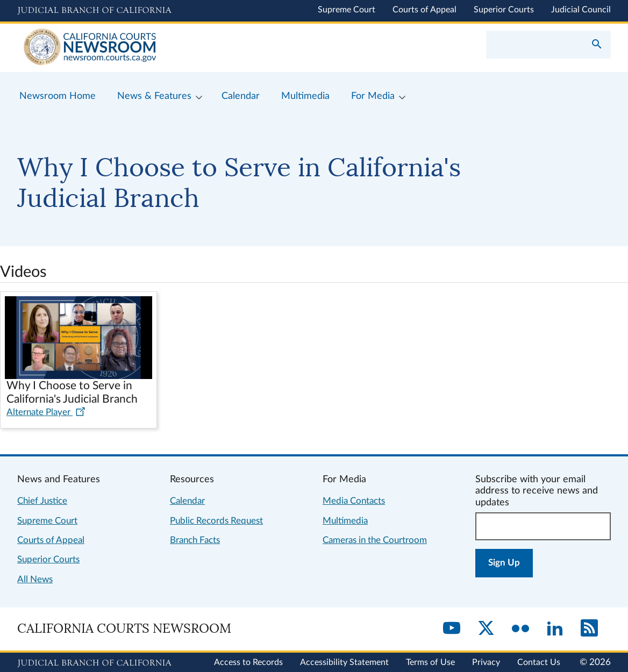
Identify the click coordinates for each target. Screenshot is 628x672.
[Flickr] (520, 629)
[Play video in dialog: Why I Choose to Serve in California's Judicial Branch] (78, 351)
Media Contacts (354, 501)
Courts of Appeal (424, 10)
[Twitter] (486, 629)
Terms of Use (430, 662)
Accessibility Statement (344, 662)
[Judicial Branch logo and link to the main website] (94, 11)
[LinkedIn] (555, 629)
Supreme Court (347, 10)
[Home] (166, 48)
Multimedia (345, 521)
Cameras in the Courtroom (375, 540)
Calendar (187, 501)
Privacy (486, 662)
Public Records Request (216, 521)
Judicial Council (581, 10)
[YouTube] (452, 629)
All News (35, 579)
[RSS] (589, 629)
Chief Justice (42, 501)
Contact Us (539, 662)
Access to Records (248, 662)
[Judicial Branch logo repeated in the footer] (94, 663)
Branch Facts (195, 540)
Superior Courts (504, 10)
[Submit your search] (597, 45)
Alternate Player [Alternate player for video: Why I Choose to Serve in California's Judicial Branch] (46, 412)
